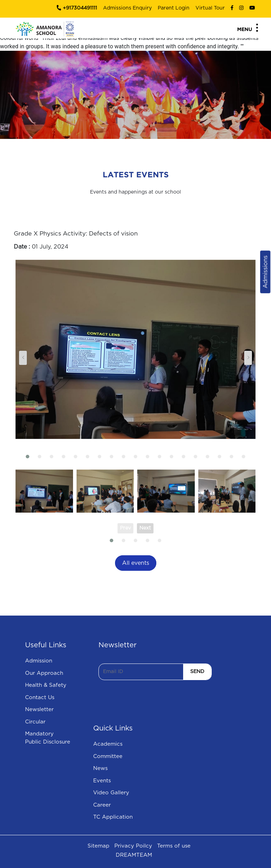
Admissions (265, 272)
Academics (108, 744)
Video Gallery (111, 793)
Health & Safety (46, 685)
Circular (35, 722)
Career (102, 805)
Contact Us (40, 698)
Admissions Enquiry (127, 8)
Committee (108, 756)
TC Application (113, 817)
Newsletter (39, 710)
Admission (39, 661)
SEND (197, 672)
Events (102, 781)
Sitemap (98, 846)
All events (136, 563)
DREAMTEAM (134, 855)
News (100, 768)
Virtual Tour (210, 8)
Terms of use (174, 846)
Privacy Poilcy (133, 846)
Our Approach (44, 673)
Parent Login (174, 8)
